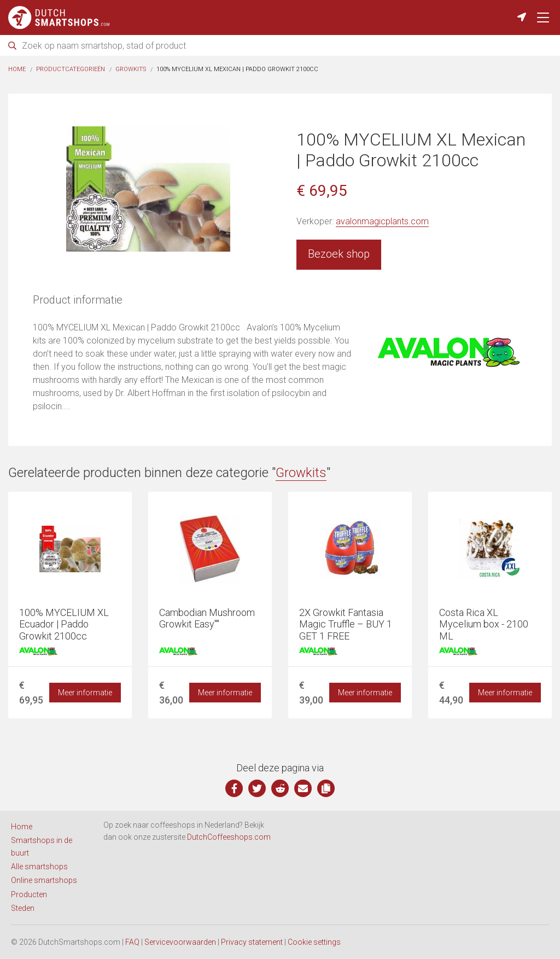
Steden (23, 908)
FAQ (132, 942)
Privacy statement (252, 942)
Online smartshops (44, 880)
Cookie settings (314, 942)
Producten (29, 894)
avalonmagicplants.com (382, 221)
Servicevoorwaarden (180, 942)
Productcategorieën (71, 69)
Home (17, 69)
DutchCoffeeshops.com (229, 837)
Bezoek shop (339, 254)
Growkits (131, 69)
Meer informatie (85, 693)
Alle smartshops (39, 867)
